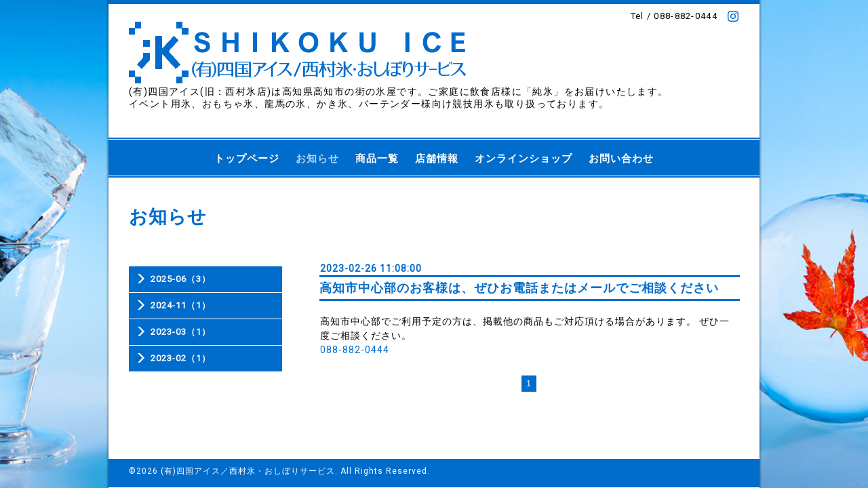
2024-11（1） (181, 305)
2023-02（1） (181, 358)
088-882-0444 (355, 350)
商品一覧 (377, 159)
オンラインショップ (524, 159)
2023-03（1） (181, 332)
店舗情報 (437, 159)
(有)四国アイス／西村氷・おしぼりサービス (248, 471)
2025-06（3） (181, 279)
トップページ (247, 159)
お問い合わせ (621, 159)
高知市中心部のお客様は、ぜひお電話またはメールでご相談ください (519, 288)
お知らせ (317, 159)
